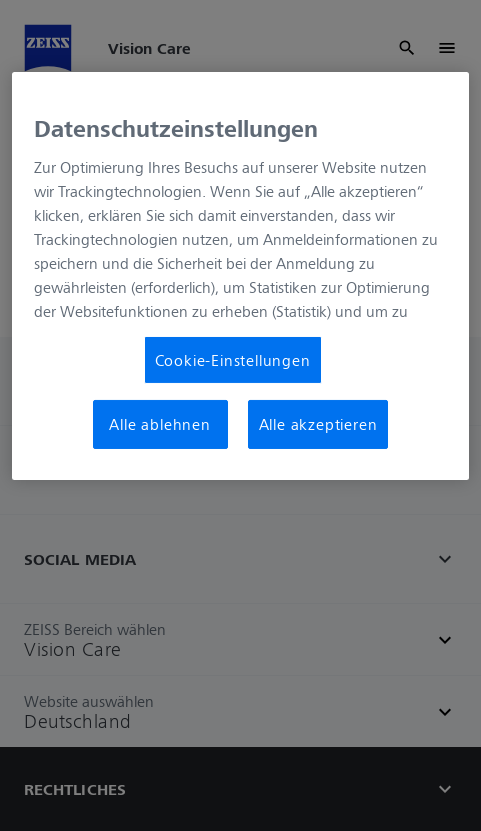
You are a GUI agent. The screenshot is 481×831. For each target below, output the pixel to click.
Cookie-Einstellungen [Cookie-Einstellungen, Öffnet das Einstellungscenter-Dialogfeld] (233, 360)
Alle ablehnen (159, 424)
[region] (240, 276)
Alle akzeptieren (318, 424)
